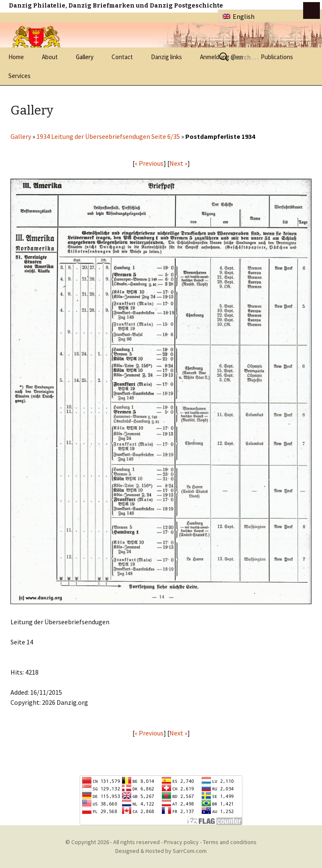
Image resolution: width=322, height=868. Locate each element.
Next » (178, 163)
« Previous (149, 163)
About (50, 57)
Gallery (85, 57)
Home (16, 57)
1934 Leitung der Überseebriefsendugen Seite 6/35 (108, 136)
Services (19, 76)
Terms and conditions (230, 842)
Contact (122, 57)
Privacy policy (181, 842)
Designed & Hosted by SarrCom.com (161, 851)
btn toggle (312, 10)
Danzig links (166, 57)
